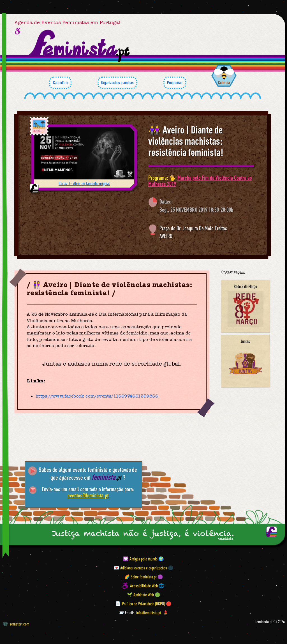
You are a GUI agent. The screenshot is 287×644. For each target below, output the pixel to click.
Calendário (60, 83)
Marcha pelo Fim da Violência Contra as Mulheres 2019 (200, 181)
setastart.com (16, 624)
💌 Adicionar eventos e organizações (140, 568)
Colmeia (224, 82)
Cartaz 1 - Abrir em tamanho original (84, 183)
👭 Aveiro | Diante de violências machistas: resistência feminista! (186, 141)
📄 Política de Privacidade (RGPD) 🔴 (143, 604)
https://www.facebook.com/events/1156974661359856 (97, 396)
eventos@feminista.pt (88, 495)
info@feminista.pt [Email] (149, 613)
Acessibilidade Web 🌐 (147, 586)
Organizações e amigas (117, 83)
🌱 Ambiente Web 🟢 (144, 595)
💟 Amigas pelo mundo (140, 559)
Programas (175, 83)
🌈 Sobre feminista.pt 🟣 (144, 577)
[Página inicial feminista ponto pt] (79, 46)
